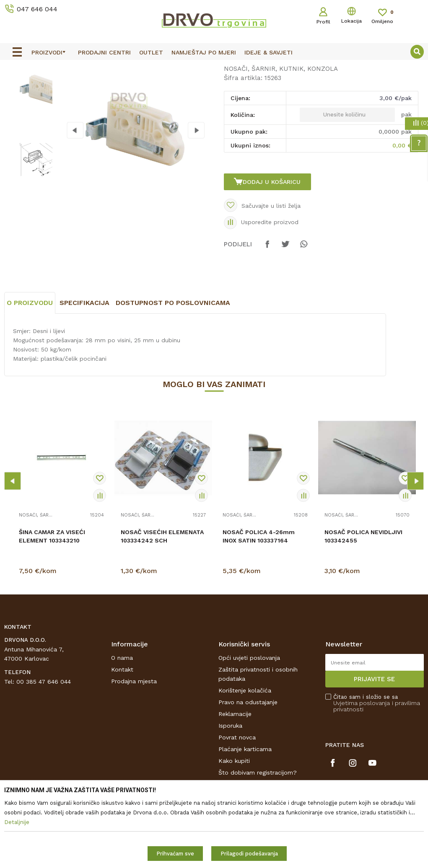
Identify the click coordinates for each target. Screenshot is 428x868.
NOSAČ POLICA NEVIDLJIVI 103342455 (363, 610)
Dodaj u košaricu (273, 247)
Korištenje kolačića (245, 765)
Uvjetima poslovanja (362, 777)
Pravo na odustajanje (248, 776)
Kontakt (122, 744)
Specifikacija (84, 376)
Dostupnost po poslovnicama (173, 376)
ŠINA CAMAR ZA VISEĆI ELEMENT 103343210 (52, 610)
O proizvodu (30, 376)
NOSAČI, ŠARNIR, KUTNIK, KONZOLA (175, 86)
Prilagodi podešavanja (249, 854)
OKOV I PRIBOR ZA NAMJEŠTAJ (77, 86)
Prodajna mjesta (134, 755)
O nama (122, 732)
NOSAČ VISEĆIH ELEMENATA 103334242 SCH (162, 610)
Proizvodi (16, 86)
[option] (214, 67)
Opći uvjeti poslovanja (249, 732)
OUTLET (213, 68)
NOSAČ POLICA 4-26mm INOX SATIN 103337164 (259, 610)
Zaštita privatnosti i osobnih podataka (258, 748)
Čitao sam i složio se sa (377, 777)
